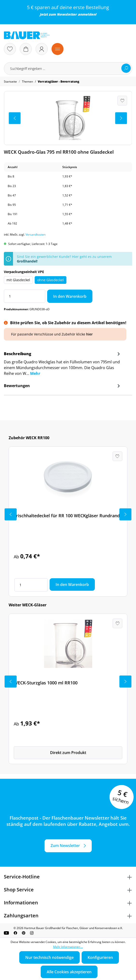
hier (89, 334)
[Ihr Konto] (42, 49)
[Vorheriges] (15, 118)
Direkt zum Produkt (68, 753)
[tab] (63, 365)
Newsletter (67, 14)
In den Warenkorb (70, 296)
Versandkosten (36, 234)
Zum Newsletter (65, 846)
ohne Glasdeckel (51, 280)
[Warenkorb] (26, 49)
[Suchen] (126, 68)
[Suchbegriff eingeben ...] (68, 69)
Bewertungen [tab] (63, 386)
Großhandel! (27, 261)
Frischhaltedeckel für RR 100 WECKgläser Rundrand (67, 516)
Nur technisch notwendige (49, 957)
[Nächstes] (121, 118)
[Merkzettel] (10, 49)
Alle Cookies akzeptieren (69, 972)
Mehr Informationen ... (68, 947)
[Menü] (58, 49)
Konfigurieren (100, 957)
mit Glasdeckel (18, 280)
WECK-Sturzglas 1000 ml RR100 (46, 683)
